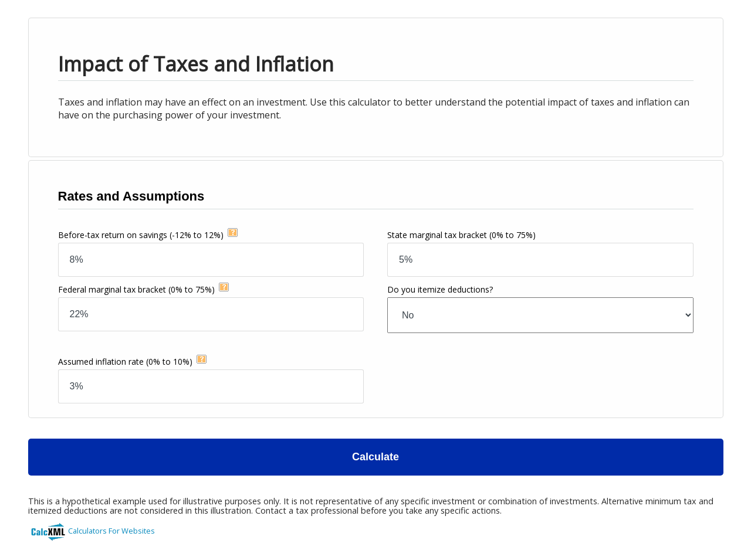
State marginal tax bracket (461, 235)
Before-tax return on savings (141, 235)
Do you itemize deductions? (440, 289)
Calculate (375, 457)
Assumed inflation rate (125, 362)
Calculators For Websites (111, 531)
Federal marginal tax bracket (136, 289)
